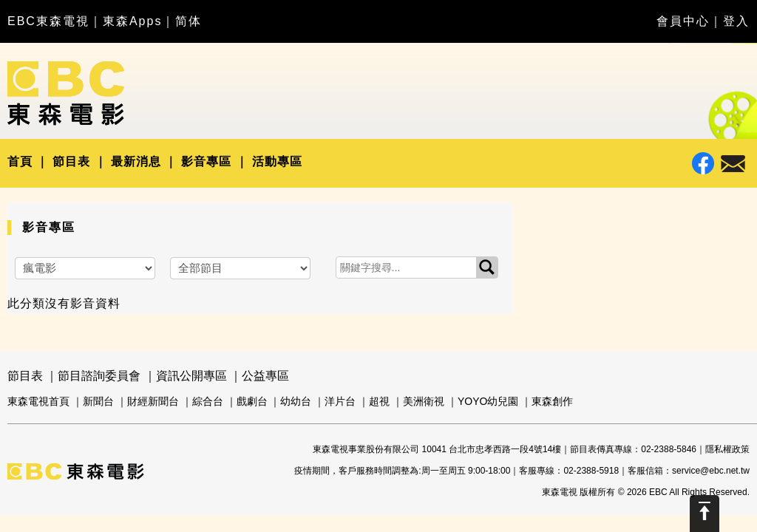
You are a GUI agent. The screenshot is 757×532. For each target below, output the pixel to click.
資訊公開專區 (191, 376)
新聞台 (98, 401)
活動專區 (277, 161)
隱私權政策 (727, 449)
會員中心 (683, 21)
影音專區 (206, 161)
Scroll (705, 514)
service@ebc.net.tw (711, 471)
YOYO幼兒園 (488, 401)
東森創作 (552, 401)
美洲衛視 (424, 401)
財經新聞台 (153, 401)
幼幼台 (296, 401)
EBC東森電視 (48, 21)
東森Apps (132, 21)
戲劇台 (252, 401)
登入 (736, 21)
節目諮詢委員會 (99, 376)
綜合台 (208, 401)
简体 (189, 21)
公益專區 (265, 376)
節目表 (71, 161)
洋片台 (340, 401)
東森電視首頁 (38, 401)
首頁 (20, 161)
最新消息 (136, 161)
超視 (379, 401)
